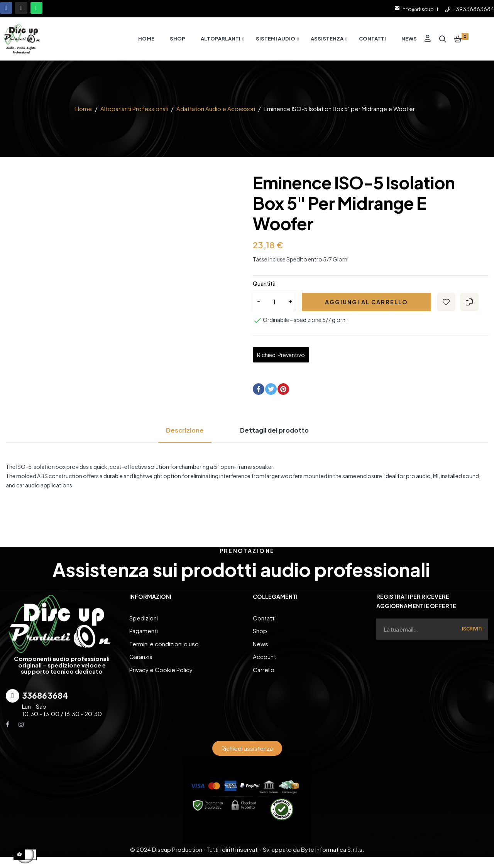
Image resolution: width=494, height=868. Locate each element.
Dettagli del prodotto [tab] (278, 434)
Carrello (264, 668)
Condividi (259, 393)
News (261, 645)
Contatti (264, 621)
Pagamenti (144, 633)
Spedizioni (144, 621)
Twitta (271, 393)
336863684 (45, 699)
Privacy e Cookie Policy (161, 668)
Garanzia (141, 656)
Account (264, 656)
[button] (247, 752)
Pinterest (283, 393)
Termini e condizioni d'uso (164, 645)
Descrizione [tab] (178, 434)
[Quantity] (274, 306)
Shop (260, 633)
